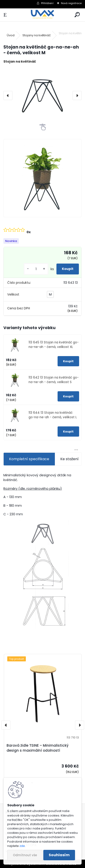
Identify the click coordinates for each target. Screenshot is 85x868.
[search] (77, 15)
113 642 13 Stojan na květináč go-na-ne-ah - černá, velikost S (54, 380)
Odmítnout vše (25, 855)
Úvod (11, 35)
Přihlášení (47, 3)
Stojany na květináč (37, 35)
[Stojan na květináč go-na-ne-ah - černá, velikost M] (42, 96)
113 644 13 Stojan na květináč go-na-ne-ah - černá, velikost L (53, 415)
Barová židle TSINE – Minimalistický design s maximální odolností (38, 748)
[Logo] (42, 15)
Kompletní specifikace (29, 459)
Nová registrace (71, 3)
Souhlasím (59, 855)
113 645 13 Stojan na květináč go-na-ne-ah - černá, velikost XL (54, 345)
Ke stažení (69, 459)
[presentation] (8, 95)
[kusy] (36, 269)
